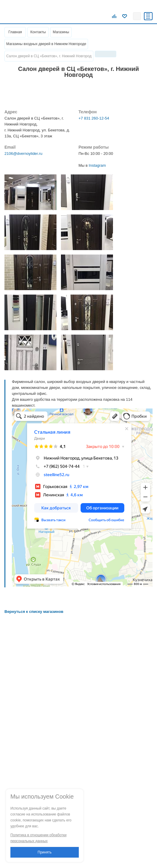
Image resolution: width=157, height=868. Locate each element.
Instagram (97, 165)
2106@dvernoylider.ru (23, 154)
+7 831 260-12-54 (94, 118)
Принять (45, 852)
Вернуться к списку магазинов (34, 612)
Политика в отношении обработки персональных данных (39, 838)
